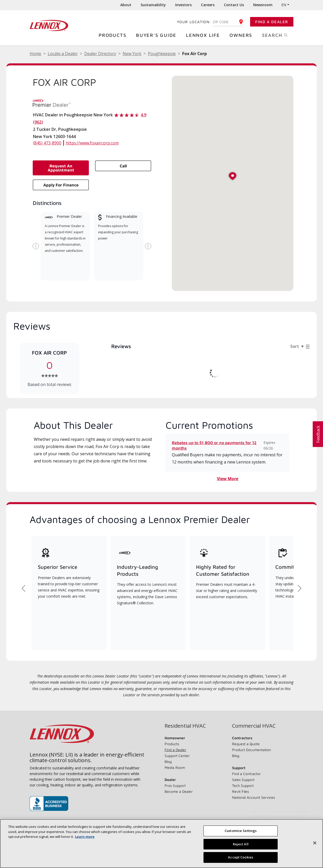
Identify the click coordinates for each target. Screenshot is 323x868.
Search (280, 35)
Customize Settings (241, 831)
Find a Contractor (246, 774)
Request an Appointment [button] (61, 168)
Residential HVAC (185, 726)
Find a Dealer (272, 22)
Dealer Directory (100, 54)
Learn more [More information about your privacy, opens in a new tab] (85, 837)
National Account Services (253, 797)
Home (35, 54)
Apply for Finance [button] (61, 185)
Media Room (175, 767)
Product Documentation (252, 750)
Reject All (241, 844)
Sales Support (243, 780)
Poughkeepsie (162, 54)
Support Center (177, 756)
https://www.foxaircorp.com (92, 143)
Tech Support (243, 785)
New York (132, 54)
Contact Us (234, 5)
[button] (233, 177)
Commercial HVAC (254, 726)
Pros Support (175, 785)
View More (228, 479)
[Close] (315, 843)
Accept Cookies (241, 857)
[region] (161, 844)
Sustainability (153, 5)
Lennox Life (204, 35)
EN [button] (284, 5)
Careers (208, 5)
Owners (242, 35)
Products (114, 35)
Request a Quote (246, 744)
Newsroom (263, 5)
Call (123, 166)
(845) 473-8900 (47, 143)
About (126, 5)
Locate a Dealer (63, 54)
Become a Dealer (179, 791)
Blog (168, 762)
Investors (183, 5)
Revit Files (240, 791)
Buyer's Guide (157, 35)
